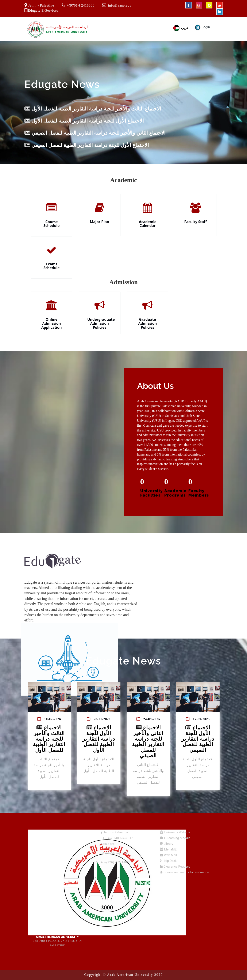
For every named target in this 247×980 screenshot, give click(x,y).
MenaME (170, 849)
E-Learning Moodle (177, 838)
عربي (181, 28)
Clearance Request (176, 867)
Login (202, 27)
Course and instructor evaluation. (186, 872)
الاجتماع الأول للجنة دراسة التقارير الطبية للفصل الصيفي (87, 145)
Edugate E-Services (43, 10)
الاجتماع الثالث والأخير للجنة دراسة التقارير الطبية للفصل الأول (93, 109)
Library (168, 844)
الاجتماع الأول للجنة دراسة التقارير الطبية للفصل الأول (84, 121)
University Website (177, 832)
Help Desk (169, 861)
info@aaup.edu (120, 5)
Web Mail (170, 855)
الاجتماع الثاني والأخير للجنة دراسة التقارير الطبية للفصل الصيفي (95, 133)
